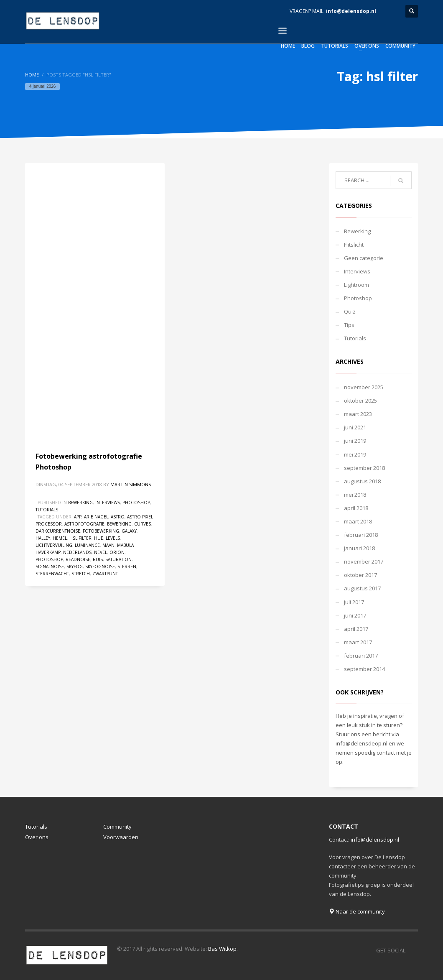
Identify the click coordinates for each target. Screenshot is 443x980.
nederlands (77, 552)
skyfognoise (100, 567)
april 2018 (356, 508)
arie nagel (96, 517)
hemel (60, 538)
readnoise (78, 559)
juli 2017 (354, 602)
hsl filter (80, 538)
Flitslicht (354, 245)
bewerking (119, 524)
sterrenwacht (52, 574)
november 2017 (364, 561)
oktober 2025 (360, 401)
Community (117, 827)
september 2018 (364, 468)
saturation (118, 559)
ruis (98, 559)
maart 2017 (358, 642)
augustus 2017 (362, 588)
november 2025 (364, 387)
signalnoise (50, 567)
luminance (87, 545)
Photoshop (136, 503)
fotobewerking (101, 531)
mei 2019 (355, 454)
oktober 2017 (360, 575)
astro (118, 517)
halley (43, 538)
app (78, 517)
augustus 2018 (362, 481)
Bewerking (80, 503)
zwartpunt (105, 574)
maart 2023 (358, 414)
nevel (101, 552)
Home (32, 75)
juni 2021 (355, 427)
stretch (81, 574)
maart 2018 (358, 521)
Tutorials (47, 510)
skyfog (75, 567)
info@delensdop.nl (351, 11)
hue (99, 538)
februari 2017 (361, 656)
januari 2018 (359, 548)
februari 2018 (361, 535)
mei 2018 (355, 495)
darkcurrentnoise (58, 531)
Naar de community (357, 911)
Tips (349, 325)
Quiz (350, 311)
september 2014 (364, 669)
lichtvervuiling (54, 545)
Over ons (37, 837)
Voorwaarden (121, 837)
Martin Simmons (131, 484)
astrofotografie (84, 524)
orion (117, 552)
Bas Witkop (222, 949)
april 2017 (356, 629)
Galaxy (129, 531)
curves (143, 524)
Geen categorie (364, 258)
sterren (127, 567)
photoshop (49, 559)
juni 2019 (355, 441)
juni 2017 (355, 615)
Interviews (108, 503)
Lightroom (356, 285)
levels (113, 538)
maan (108, 545)
